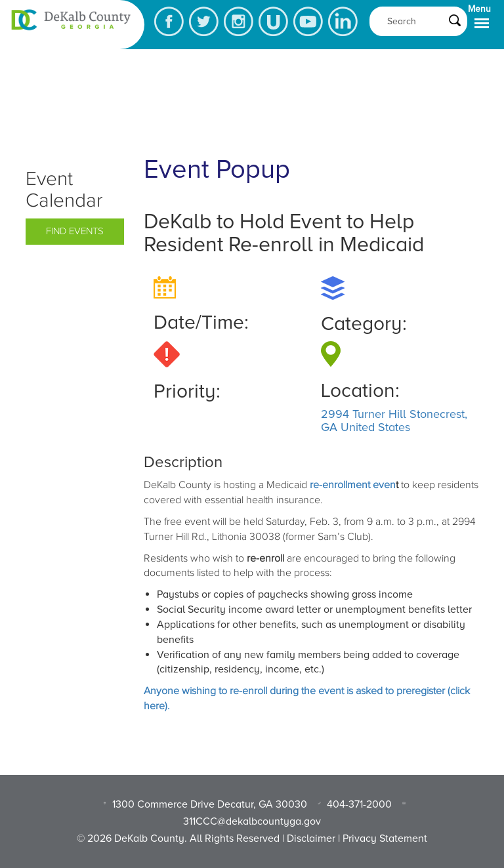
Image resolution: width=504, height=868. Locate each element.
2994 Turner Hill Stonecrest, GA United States (394, 421)
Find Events (75, 231)
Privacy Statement (385, 838)
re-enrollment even (353, 485)
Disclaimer (311, 838)
